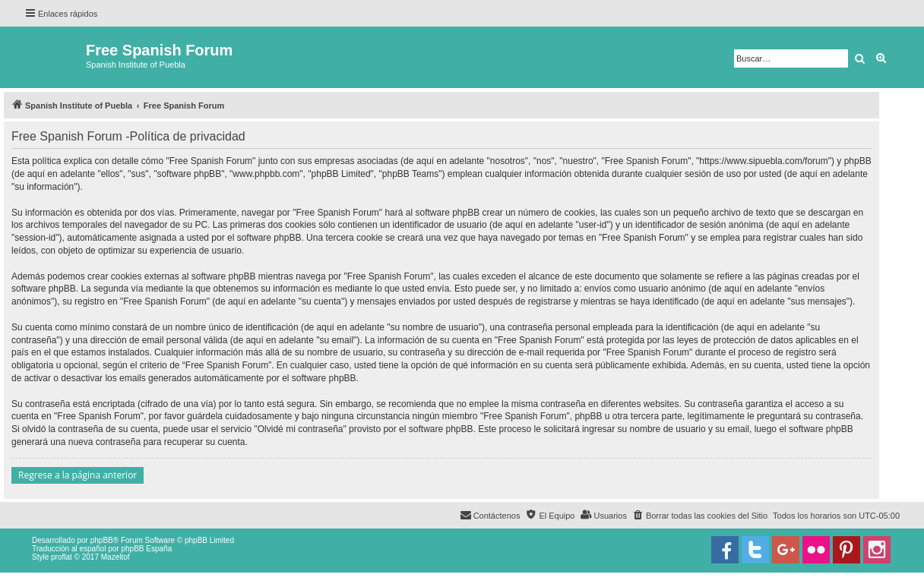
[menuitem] (700, 516)
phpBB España (146, 549)
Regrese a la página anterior (78, 475)
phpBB (102, 540)
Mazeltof (115, 557)
